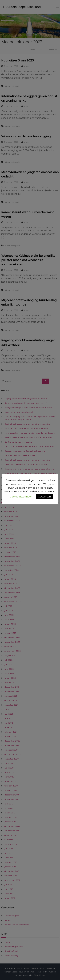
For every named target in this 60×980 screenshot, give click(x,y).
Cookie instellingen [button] (21, 497)
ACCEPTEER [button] (44, 497)
